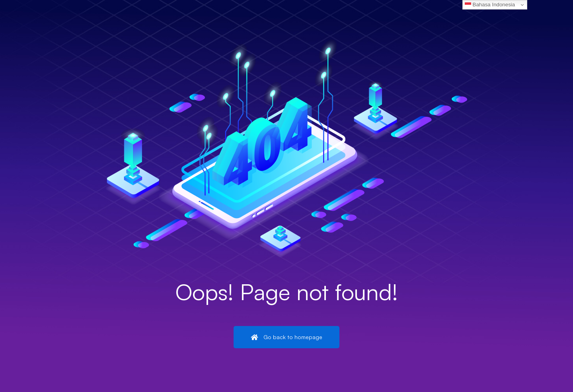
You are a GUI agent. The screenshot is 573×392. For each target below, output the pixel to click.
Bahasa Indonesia (490, 5)
